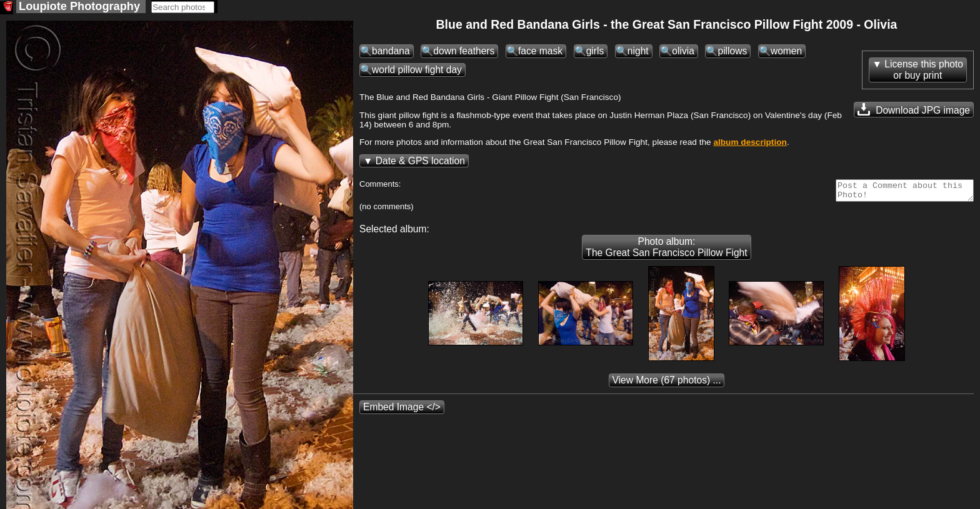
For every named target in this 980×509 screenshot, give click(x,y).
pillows (732, 52)
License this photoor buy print (924, 71)
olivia (683, 52)
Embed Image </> (402, 412)
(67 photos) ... (667, 385)
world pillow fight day (417, 71)
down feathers (464, 52)
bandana (391, 52)
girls (595, 52)
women (786, 52)
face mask (540, 52)
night (638, 52)
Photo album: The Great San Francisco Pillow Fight (666, 252)
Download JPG (914, 111)
